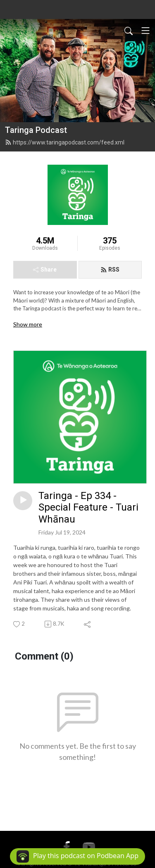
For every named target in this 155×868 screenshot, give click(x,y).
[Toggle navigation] (145, 31)
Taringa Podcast (36, 130)
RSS (110, 270)
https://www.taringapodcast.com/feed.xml (65, 142)
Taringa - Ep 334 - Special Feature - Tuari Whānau (88, 508)
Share (45, 270)
